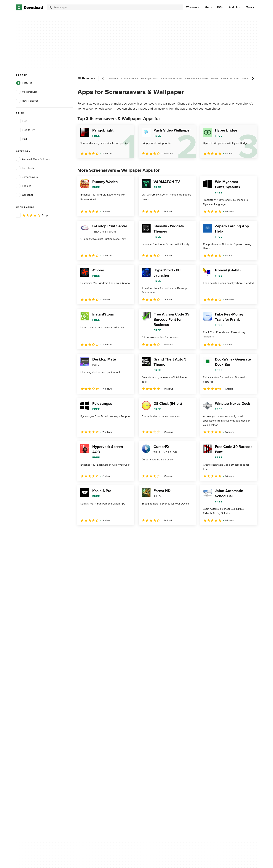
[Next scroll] (253, 79)
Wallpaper (25, 195)
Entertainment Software (196, 79)
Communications (130, 79)
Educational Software (171, 79)
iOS (219, 7)
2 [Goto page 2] (91, 533)
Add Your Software (94, 714)
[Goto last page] (250, 533)
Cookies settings (161, 737)
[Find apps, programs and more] (115, 7)
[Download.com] (29, 7)
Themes (24, 186)
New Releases (27, 101)
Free (22, 121)
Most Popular (27, 92)
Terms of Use (159, 714)
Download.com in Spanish (98, 727)
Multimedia (247, 79)
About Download (93, 707)
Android (234, 7)
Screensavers (27, 177)
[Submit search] (50, 7)
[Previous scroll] (103, 79)
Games (215, 79)
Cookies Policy (159, 720)
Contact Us (90, 720)
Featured (24, 83)
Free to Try (25, 130)
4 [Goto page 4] (110, 533)
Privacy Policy (159, 707)
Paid (21, 139)
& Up (32, 215)
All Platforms (87, 78)
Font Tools (25, 168)
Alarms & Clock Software (33, 159)
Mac (207, 7)
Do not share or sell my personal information (164, 728)
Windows (192, 7)
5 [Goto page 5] (120, 533)
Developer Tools (149, 79)
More (250, 7)
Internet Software (230, 79)
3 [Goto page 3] (100, 533)
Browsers (114, 79)
